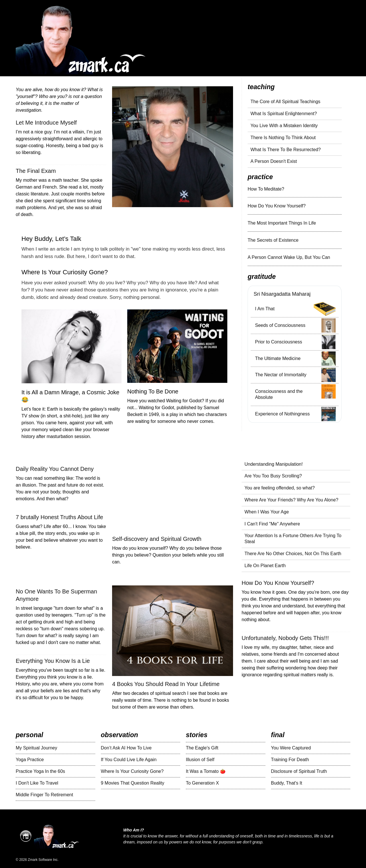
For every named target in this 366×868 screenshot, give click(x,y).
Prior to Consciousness (279, 342)
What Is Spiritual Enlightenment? (284, 114)
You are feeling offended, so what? (280, 488)
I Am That (265, 309)
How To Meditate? (266, 189)
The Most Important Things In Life (282, 223)
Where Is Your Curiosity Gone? (65, 272)
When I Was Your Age (267, 512)
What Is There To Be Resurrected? (286, 150)
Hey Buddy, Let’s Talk (51, 239)
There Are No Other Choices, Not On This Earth (293, 554)
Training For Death (290, 760)
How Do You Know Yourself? (277, 206)
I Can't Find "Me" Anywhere (272, 524)
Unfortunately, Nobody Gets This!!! (285, 638)
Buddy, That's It (287, 783)
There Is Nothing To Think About (283, 138)
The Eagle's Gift (202, 748)
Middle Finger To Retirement (44, 795)
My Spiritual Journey (36, 748)
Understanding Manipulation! (274, 464)
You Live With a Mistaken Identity (284, 126)
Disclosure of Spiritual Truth (299, 771)
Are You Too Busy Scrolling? (273, 476)
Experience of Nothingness (282, 414)
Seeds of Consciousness (280, 325)
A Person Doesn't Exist (274, 161)
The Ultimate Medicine (278, 358)
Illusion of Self (200, 760)
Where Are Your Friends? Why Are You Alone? (291, 500)
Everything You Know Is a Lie (53, 661)
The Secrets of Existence (273, 240)
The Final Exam (36, 171)
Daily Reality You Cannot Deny (55, 469)
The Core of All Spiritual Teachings (285, 102)
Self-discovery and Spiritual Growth (157, 539)
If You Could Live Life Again (129, 760)
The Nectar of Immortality (281, 375)
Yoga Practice (30, 760)
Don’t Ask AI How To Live (126, 748)
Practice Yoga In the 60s (40, 771)
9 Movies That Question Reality (133, 783)
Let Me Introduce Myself (46, 123)
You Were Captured (291, 748)
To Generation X (202, 783)
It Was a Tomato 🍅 (206, 771)
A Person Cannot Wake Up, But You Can (289, 257)
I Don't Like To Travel (37, 783)
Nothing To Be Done (153, 391)
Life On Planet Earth (265, 566)
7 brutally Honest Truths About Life (59, 517)
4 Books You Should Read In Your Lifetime (166, 684)
